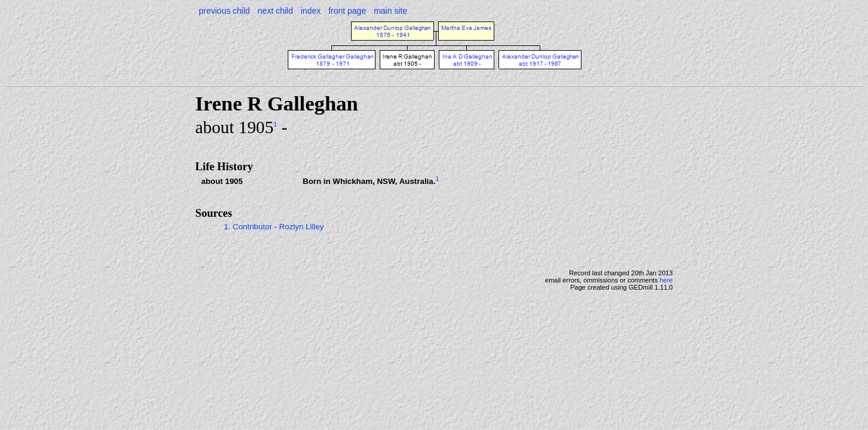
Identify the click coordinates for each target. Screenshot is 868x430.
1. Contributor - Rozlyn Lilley (274, 227)
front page (347, 11)
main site (390, 11)
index (311, 11)
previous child (224, 11)
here (666, 280)
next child (276, 11)
